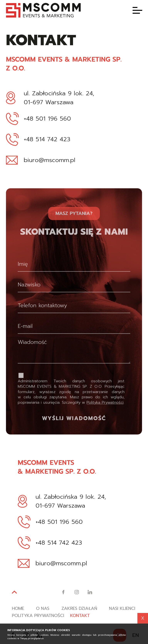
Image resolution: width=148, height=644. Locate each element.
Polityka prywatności (39, 616)
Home (18, 609)
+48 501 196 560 (47, 119)
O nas (43, 609)
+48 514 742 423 (47, 140)
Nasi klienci (125, 609)
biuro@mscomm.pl (50, 161)
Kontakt (82, 616)
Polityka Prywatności (105, 416)
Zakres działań (81, 609)
